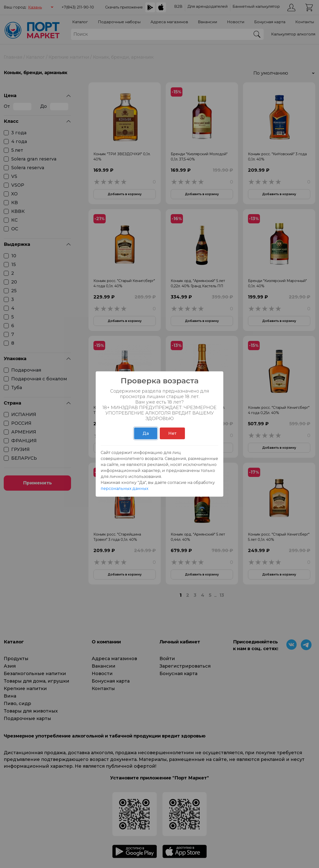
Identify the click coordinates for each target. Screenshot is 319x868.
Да (146, 433)
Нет (172, 433)
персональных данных (124, 489)
